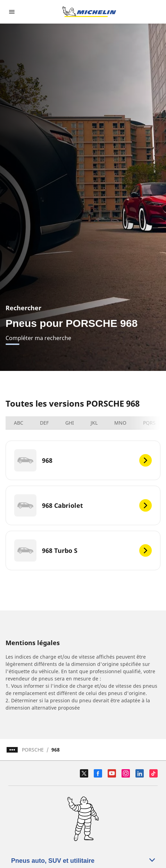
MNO (120, 423)
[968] (83, 460)
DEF (44, 423)
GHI (70, 423)
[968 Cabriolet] (83, 505)
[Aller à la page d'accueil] (89, 12)
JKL (94, 423)
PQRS (149, 423)
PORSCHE (33, 750)
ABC (19, 423)
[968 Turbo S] (83, 550)
